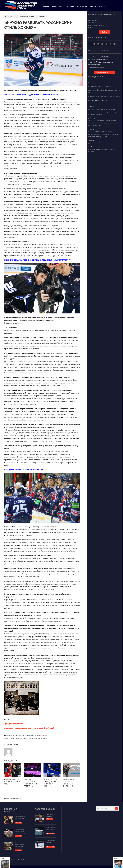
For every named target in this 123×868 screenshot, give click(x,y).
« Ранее (3, 858)
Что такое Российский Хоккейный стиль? (102, 86)
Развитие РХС (57, 6)
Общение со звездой (98, 51)
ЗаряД (27, 735)
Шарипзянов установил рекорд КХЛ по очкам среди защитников (20, 845)
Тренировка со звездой (14, 723)
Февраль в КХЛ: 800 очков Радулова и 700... (12, 782)
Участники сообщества (96, 25)
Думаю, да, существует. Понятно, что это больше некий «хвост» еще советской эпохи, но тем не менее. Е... (104, 123)
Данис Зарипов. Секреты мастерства (50, 842)
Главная (46, 6)
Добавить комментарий (13, 798)
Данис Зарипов (18, 735)
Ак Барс (10, 735)
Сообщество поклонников (102, 14)
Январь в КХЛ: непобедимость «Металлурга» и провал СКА (31, 783)
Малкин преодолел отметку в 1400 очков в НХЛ (21, 818)
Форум (91, 28)
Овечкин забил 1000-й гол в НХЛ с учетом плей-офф (20, 831)
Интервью (70, 6)
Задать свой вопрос (105, 72)
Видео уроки (82, 6)
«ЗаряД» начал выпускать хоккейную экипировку (69, 783)
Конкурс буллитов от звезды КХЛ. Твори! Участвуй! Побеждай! (29, 728)
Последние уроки (45, 809)
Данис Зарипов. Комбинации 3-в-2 (50, 829)
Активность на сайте (95, 23)
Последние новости (10, 810)
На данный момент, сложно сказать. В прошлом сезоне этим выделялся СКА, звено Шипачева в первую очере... (104, 134)
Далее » (116, 858)
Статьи (93, 6)
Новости (102, 6)
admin (16, 745)
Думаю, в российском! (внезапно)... (100, 143)
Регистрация (93, 20)
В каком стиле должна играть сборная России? (104, 96)
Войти (105, 32)
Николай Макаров (41, 735)
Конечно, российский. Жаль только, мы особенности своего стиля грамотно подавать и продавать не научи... (104, 112)
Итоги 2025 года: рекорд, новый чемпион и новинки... (50, 783)
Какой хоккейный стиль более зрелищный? (103, 83)
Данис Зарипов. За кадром (50, 815)
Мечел (32, 735)
